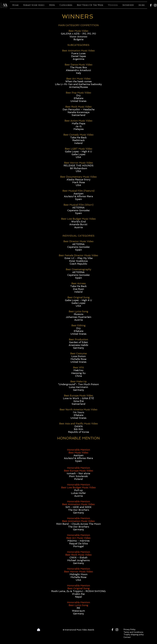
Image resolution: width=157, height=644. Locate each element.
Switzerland (78, 115)
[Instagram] (155, 5)
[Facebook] (151, 5)
